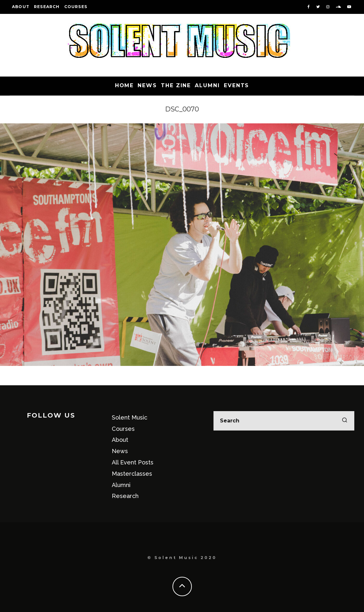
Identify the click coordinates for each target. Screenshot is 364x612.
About (21, 7)
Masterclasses (132, 474)
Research (47, 7)
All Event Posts (133, 462)
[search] (345, 421)
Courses (76, 7)
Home (125, 85)
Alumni (207, 85)
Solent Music (130, 417)
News (147, 85)
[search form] (284, 421)
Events (237, 85)
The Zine (176, 85)
